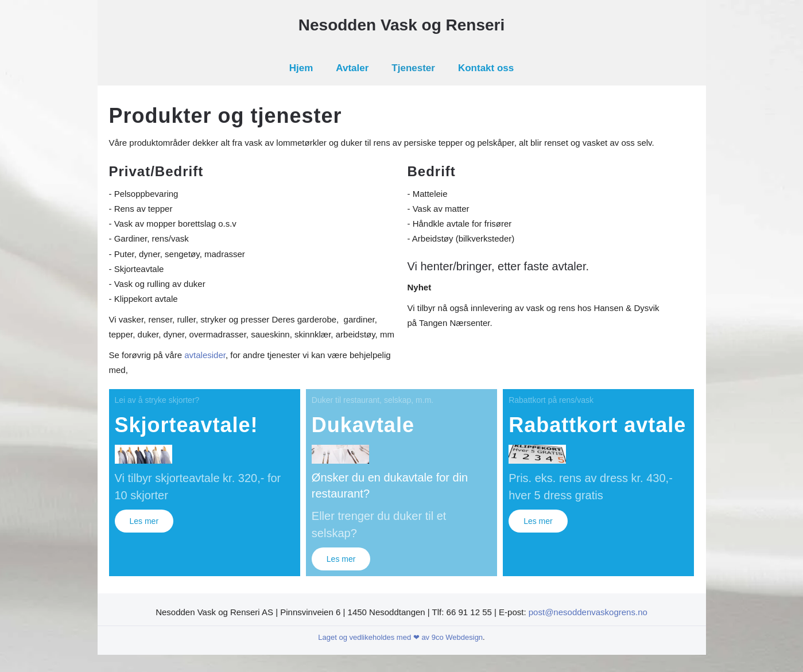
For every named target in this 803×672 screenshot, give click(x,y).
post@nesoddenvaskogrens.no (588, 612)
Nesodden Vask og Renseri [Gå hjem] (401, 25)
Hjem (301, 68)
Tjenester (413, 68)
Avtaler (352, 68)
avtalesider (205, 355)
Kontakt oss (486, 68)
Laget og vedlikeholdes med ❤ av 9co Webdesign (400, 637)
